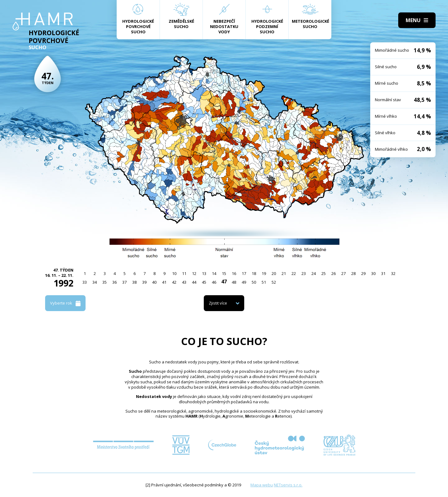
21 (284, 273)
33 (85, 282)
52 (274, 282)
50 (254, 282)
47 (224, 282)
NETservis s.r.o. (288, 485)
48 (234, 282)
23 (304, 273)
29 (363, 273)
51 (264, 282)
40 (154, 282)
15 (224, 273)
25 (324, 273)
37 (124, 282)
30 (373, 273)
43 (184, 282)
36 (114, 282)
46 (214, 282)
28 (353, 273)
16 (234, 273)
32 (393, 273)
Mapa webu (262, 485)
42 (174, 282)
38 (134, 282)
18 (254, 273)
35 (105, 282)
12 (194, 273)
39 (144, 282)
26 (334, 273)
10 (174, 273)
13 (204, 273)
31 (383, 273)
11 (184, 273)
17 (244, 273)
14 (214, 273)
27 (343, 273)
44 (194, 282)
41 (164, 282)
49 (244, 282)
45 (204, 282)
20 (274, 273)
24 (314, 273)
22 (294, 273)
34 (95, 282)
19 (264, 273)
